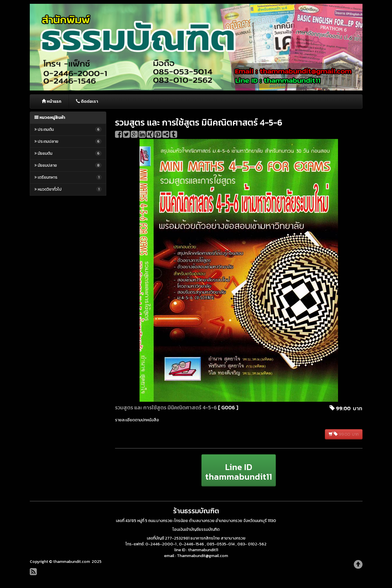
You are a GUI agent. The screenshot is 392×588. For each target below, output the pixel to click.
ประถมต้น (68, 129)
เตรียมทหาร (68, 177)
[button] (239, 470)
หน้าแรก (52, 101)
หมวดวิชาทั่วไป (68, 189)
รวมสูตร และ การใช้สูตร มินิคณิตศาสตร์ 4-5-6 (166, 407)
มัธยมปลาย (68, 165)
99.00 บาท (344, 434)
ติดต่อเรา (87, 101)
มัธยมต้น (68, 153)
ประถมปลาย (68, 141)
